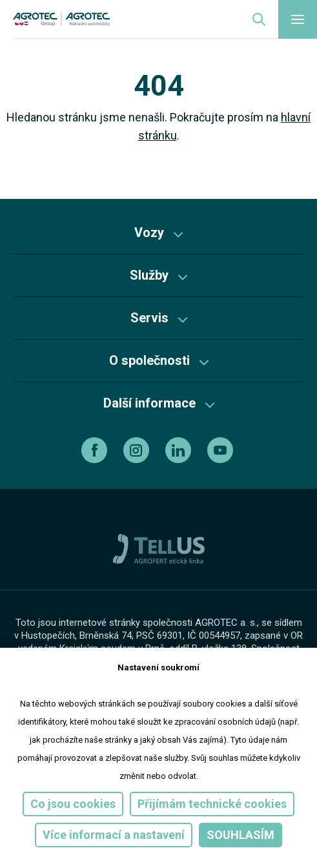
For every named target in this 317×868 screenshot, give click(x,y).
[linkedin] (180, 450)
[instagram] (138, 450)
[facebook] (96, 450)
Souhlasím (240, 835)
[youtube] (222, 450)
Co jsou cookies (73, 804)
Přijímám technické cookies (212, 804)
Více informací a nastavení (114, 835)
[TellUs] (159, 548)
